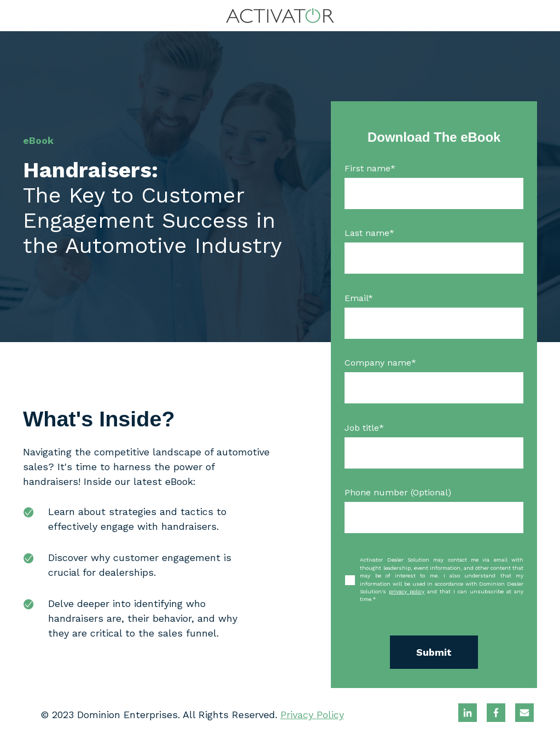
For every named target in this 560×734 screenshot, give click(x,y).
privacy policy (407, 591)
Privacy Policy (312, 715)
